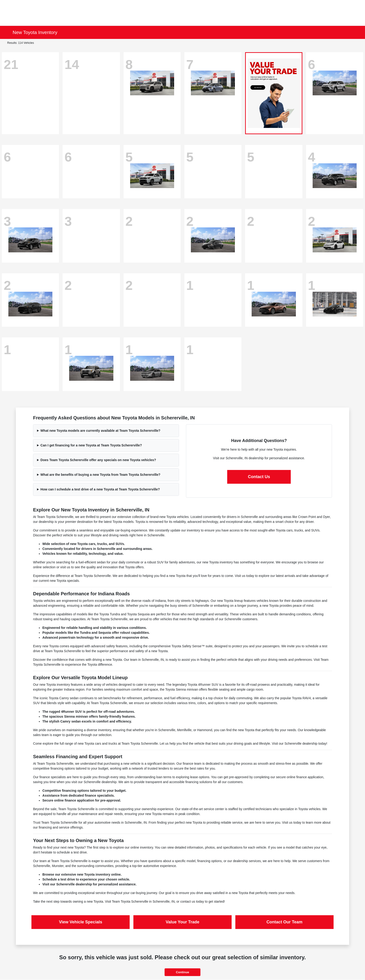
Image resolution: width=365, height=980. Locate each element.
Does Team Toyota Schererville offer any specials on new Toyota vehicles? (98, 460)
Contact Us (259, 477)
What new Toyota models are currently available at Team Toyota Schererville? (100, 431)
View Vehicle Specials (81, 922)
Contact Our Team (285, 922)
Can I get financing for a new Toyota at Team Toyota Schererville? (91, 445)
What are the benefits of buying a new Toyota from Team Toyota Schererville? (100, 475)
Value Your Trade (182, 922)
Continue (182, 972)
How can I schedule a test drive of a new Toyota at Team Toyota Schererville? (100, 489)
